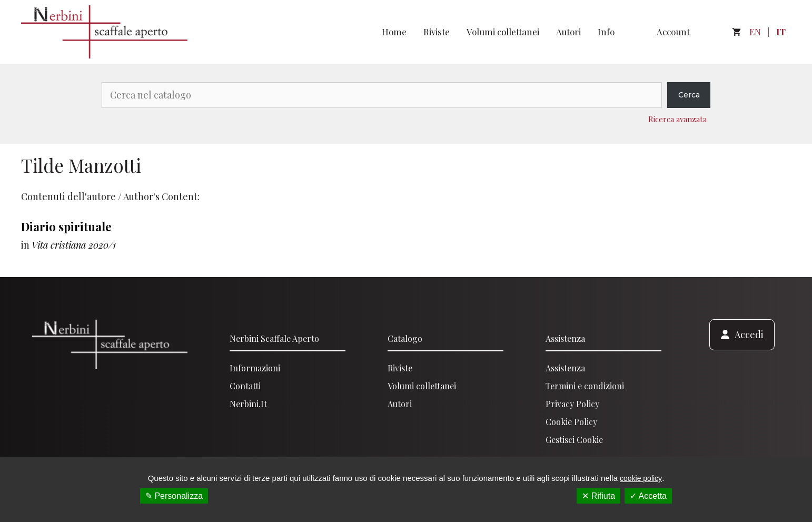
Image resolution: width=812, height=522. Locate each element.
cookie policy (641, 478)
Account (673, 32)
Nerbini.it (248, 404)
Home (394, 32)
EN (755, 32)
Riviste (437, 32)
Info (606, 32)
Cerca (689, 95)
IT (781, 32)
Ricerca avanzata (677, 119)
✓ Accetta (648, 496)
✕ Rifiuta (598, 496)
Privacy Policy (572, 404)
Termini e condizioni (585, 386)
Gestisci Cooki (572, 440)
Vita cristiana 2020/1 (74, 245)
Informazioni (255, 368)
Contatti (245, 386)
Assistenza (565, 338)
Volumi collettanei (503, 32)
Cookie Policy (571, 422)
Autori (568, 32)
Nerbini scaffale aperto (274, 338)
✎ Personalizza (174, 496)
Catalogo (405, 338)
